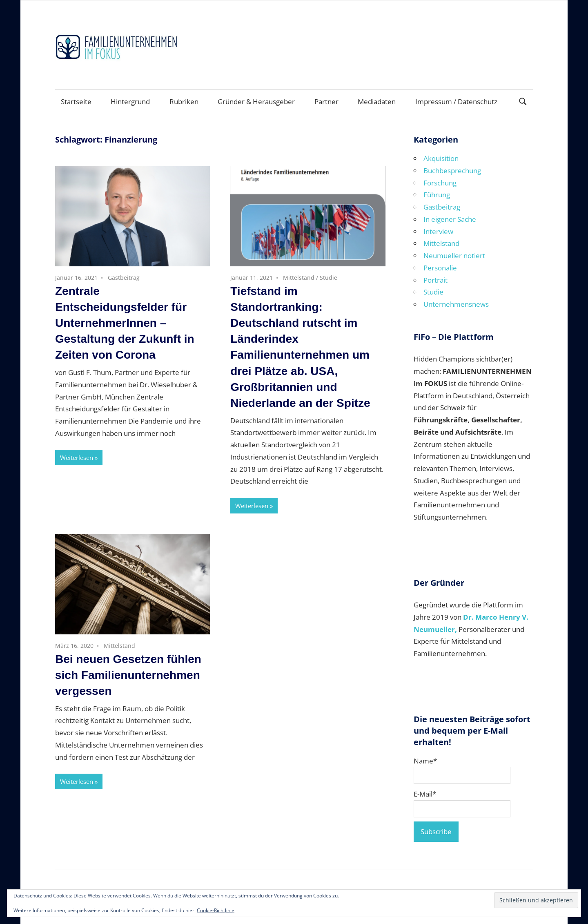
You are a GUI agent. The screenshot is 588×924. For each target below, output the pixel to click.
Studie (329, 278)
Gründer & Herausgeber (256, 102)
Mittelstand (299, 278)
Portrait (435, 280)
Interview (438, 231)
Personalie (440, 268)
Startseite (76, 102)
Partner (326, 102)
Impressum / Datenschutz (456, 102)
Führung (437, 195)
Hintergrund (130, 102)
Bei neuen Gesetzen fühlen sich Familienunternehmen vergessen (128, 675)
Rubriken (184, 102)
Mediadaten (377, 102)
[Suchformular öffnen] (523, 101)
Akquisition (441, 158)
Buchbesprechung (452, 171)
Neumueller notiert (454, 256)
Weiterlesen (77, 458)
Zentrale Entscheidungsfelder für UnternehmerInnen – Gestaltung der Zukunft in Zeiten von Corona (125, 323)
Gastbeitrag (124, 278)
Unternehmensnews (456, 304)
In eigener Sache (450, 219)
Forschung (440, 183)
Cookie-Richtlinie (216, 910)
